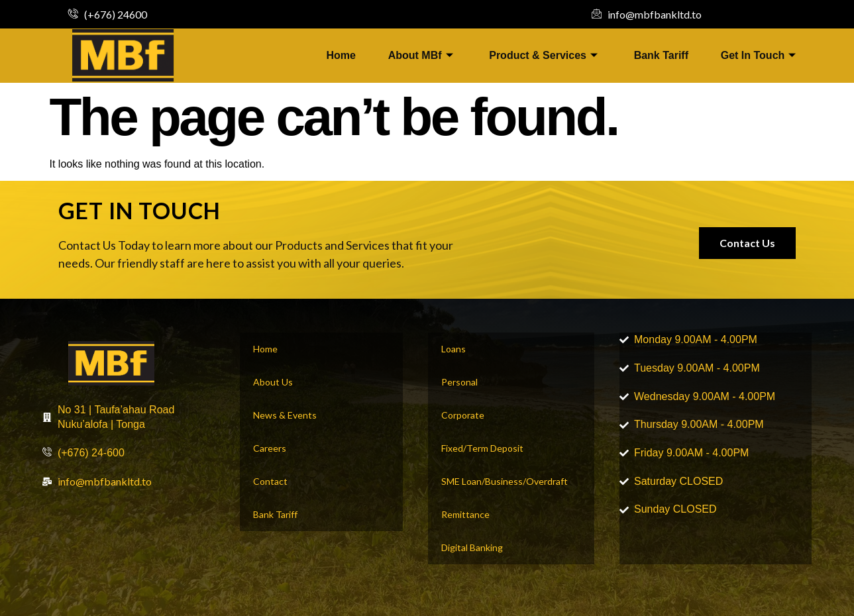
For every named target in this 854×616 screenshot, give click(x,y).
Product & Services (543, 55)
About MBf (419, 55)
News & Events (285, 415)
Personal (459, 382)
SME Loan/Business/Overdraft (505, 481)
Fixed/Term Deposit (482, 448)
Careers (270, 448)
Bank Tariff (662, 55)
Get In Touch (760, 55)
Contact (270, 481)
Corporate (463, 415)
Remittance (465, 514)
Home (339, 55)
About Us (273, 382)
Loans (454, 349)
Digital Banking (472, 547)
